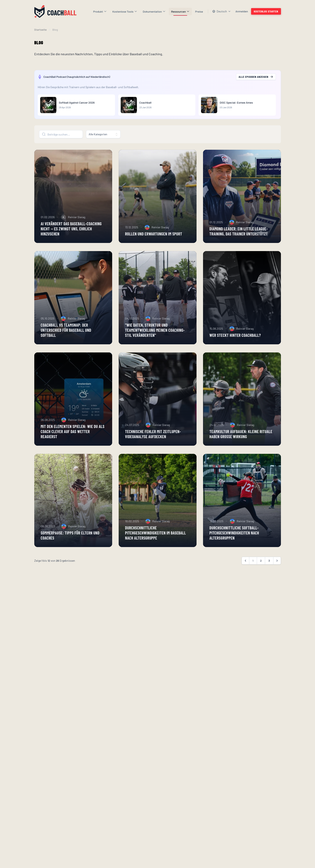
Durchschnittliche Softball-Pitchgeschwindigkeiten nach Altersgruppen (234, 540)
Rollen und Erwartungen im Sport (154, 241)
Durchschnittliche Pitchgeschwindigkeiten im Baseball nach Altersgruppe (156, 540)
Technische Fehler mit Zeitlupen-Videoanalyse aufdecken (153, 441)
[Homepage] (55, 11)
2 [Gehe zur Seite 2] (261, 567)
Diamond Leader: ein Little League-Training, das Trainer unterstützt (239, 238)
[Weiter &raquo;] (277, 567)
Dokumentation (154, 11)
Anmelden (242, 11)
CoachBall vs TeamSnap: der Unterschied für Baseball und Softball (66, 337)
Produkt (100, 11)
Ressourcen (180, 11)
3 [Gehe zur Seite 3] (269, 567)
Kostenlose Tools (125, 11)
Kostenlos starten (266, 11)
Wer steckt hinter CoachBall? (235, 342)
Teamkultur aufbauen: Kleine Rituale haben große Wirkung (241, 441)
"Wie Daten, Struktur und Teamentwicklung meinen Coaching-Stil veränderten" (155, 337)
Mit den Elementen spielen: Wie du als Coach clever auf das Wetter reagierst (73, 438)
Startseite (41, 30)
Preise (199, 11)
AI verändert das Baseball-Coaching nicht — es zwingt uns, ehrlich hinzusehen (71, 235)
